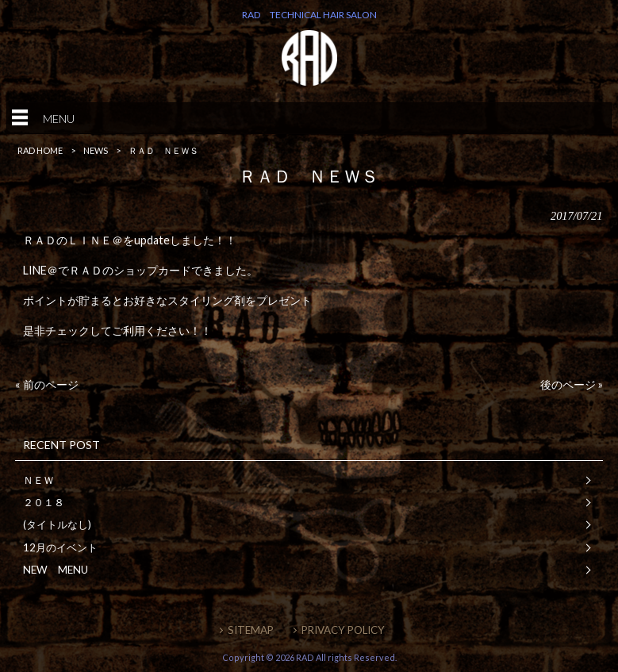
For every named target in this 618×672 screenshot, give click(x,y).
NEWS (96, 150)
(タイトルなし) (57, 524)
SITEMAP (251, 630)
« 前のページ (47, 384)
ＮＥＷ (38, 480)
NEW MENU (56, 570)
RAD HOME (40, 150)
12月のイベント (60, 547)
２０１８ (44, 502)
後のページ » (572, 384)
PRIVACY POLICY (343, 630)
